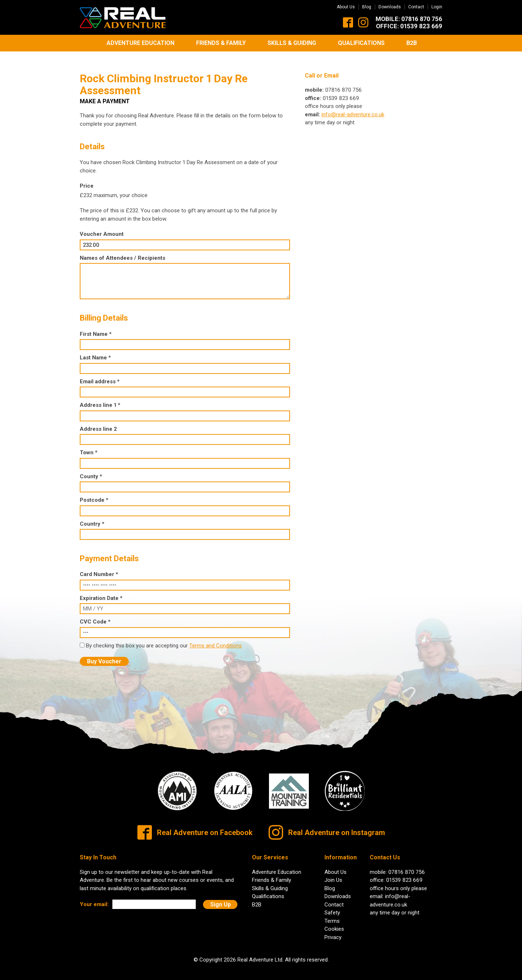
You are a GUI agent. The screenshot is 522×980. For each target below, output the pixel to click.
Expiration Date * (101, 592)
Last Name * (95, 352)
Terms (332, 915)
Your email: (94, 898)
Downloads (390, 7)
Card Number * (99, 569)
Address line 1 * (100, 399)
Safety (332, 907)
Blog (367, 7)
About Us (346, 7)
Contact (416, 7)
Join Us (333, 875)
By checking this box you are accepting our (138, 640)
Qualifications (361, 43)
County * (91, 471)
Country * (92, 518)
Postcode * (94, 494)
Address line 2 (98, 423)
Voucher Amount (102, 229)
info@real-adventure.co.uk (353, 109)
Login (437, 7)
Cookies (334, 923)
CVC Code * (95, 616)
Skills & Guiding (292, 43)
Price (87, 180)
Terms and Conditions (216, 640)
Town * (89, 447)
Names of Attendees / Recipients (123, 252)
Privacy (333, 931)
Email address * (100, 376)
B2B (412, 43)
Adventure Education (140, 43)
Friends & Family (221, 43)
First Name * (96, 328)
